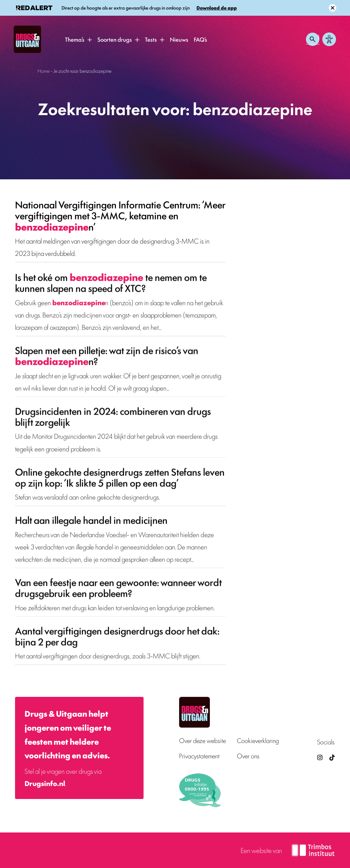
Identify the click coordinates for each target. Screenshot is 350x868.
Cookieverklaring (258, 740)
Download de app (217, 8)
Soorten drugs (115, 39)
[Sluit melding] (333, 8)
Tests (151, 39)
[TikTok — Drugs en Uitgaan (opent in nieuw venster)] (332, 757)
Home (44, 71)
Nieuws (179, 39)
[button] (90, 40)
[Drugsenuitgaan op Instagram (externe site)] (320, 757)
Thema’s (75, 39)
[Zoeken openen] (313, 39)
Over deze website (203, 740)
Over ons (248, 756)
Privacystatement (199, 756)
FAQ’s (200, 39)
